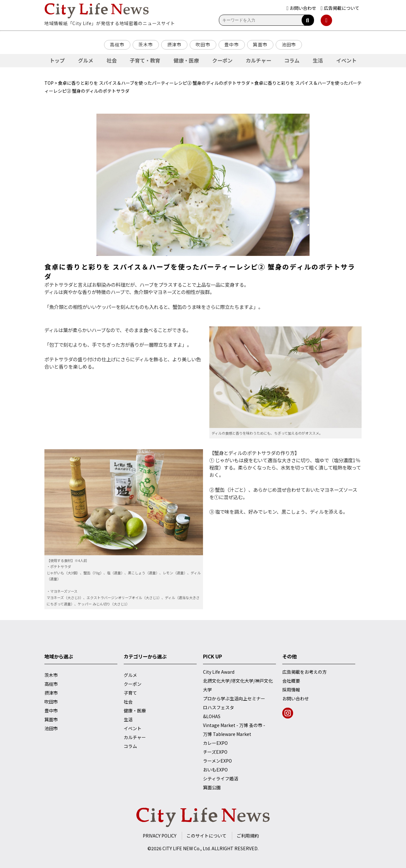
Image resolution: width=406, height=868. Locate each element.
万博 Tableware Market (227, 734)
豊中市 (232, 44)
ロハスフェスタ (219, 707)
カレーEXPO (215, 743)
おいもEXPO (215, 770)
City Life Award (219, 672)
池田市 (289, 44)
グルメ (86, 60)
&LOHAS (212, 716)
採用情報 (291, 690)
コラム (292, 60)
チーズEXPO (215, 752)
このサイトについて (206, 836)
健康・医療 (186, 60)
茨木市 (146, 44)
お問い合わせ (296, 698)
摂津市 (174, 44)
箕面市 (260, 44)
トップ (57, 60)
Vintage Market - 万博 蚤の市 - (234, 725)
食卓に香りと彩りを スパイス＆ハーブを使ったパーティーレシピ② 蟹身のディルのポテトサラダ (154, 83)
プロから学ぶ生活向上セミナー (234, 698)
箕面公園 (212, 787)
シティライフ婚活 (221, 778)
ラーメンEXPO (217, 761)
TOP (49, 83)
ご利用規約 (248, 836)
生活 (318, 60)
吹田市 (203, 44)
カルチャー (259, 60)
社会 (112, 60)
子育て (130, 693)
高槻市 (117, 44)
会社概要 (291, 681)
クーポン (222, 60)
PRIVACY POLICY (160, 836)
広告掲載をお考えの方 (304, 672)
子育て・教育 (145, 60)
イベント (346, 60)
